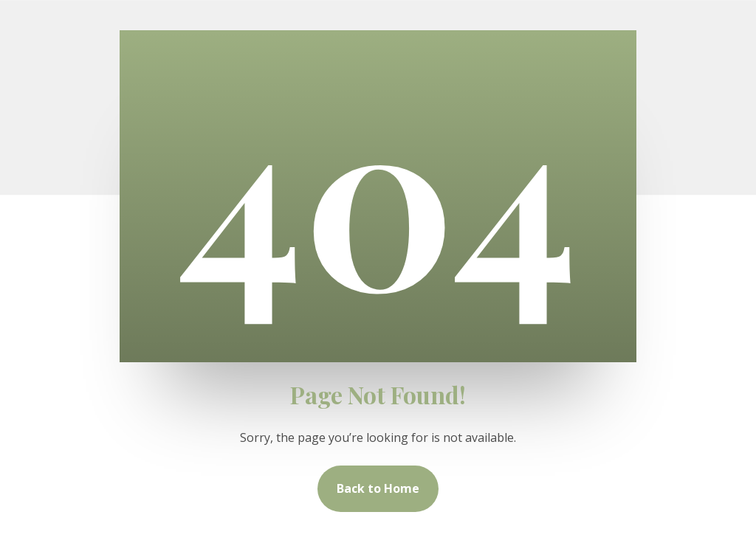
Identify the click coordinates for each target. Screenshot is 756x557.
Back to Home (378, 488)
